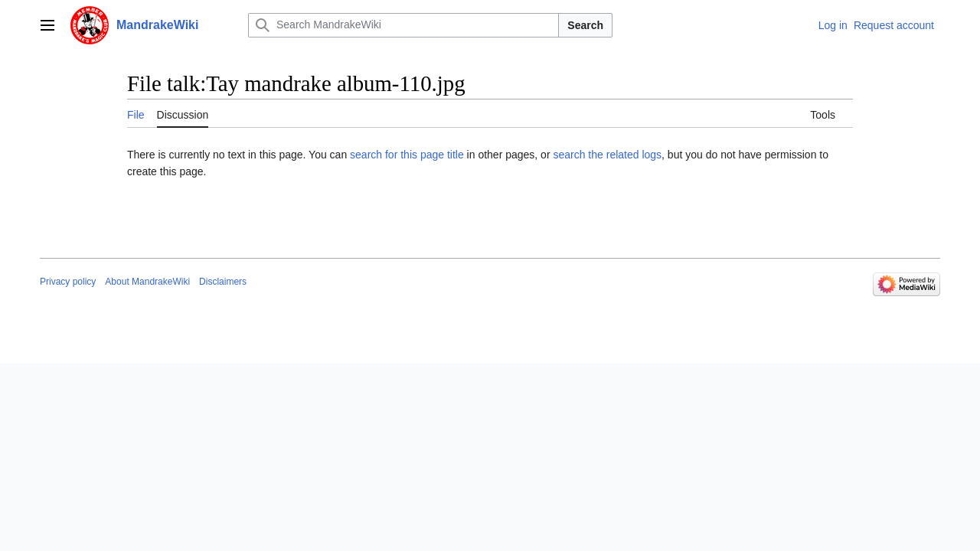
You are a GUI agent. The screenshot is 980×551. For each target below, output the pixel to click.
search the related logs (607, 155)
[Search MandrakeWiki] (403, 25)
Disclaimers (223, 282)
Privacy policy (68, 282)
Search (585, 25)
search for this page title (407, 155)
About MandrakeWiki (147, 282)
